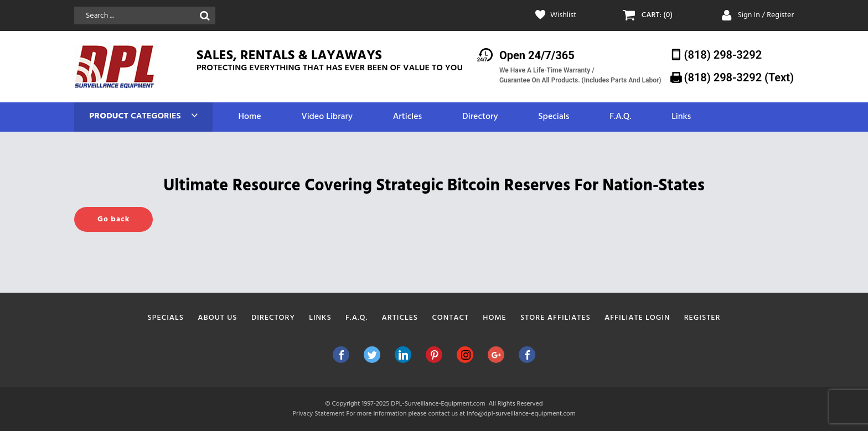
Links (681, 117)
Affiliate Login (637, 318)
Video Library (327, 117)
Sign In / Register (766, 15)
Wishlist (563, 15)
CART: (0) (657, 15)
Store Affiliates (556, 318)
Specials (554, 117)
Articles (407, 117)
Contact (450, 318)
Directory (480, 117)
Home (249, 117)
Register (702, 318)
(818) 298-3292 (723, 55)
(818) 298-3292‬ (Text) (739, 77)
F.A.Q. (620, 117)
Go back (113, 219)
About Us (217, 318)
